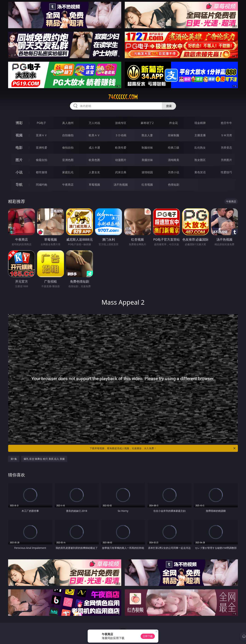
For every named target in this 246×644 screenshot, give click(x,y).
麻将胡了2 (147, 123)
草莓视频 (94, 185)
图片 (19, 160)
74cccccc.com (123, 97)
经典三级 (174, 148)
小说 (19, 172)
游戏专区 (121, 123)
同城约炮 (42, 185)
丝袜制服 (174, 135)
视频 (19, 135)
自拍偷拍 (68, 135)
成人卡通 (94, 148)
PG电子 (41, 123)
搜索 (169, 106)
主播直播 (200, 135)
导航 (19, 184)
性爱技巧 (226, 172)
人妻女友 (94, 172)
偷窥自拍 (42, 160)
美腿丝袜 (147, 160)
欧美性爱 (121, 148)
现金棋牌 (200, 123)
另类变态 (226, 148)
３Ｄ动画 (121, 135)
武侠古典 (121, 172)
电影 (19, 147)
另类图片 (226, 160)
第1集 (14, 459)
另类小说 (174, 172)
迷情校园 (147, 172)
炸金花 (174, 123)
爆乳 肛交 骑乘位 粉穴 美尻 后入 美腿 (44, 459)
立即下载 (148, 636)
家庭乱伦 (68, 172)
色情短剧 (174, 185)
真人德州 (68, 123)
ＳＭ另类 (226, 135)
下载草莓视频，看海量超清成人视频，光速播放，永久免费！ (163, 448)
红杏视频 (147, 185)
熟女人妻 (147, 135)
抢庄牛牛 (226, 123)
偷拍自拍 (68, 148)
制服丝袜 (147, 148)
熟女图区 (200, 160)
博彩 (19, 123)
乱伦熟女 (200, 148)
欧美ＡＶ (94, 135)
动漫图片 (121, 160)
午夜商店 (68, 185)
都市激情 (42, 172)
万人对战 (94, 123)
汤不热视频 (121, 185)
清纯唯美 (174, 160)
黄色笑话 (200, 172)
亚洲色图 (68, 160)
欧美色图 (94, 160)
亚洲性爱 (42, 148)
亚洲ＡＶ (42, 135)
